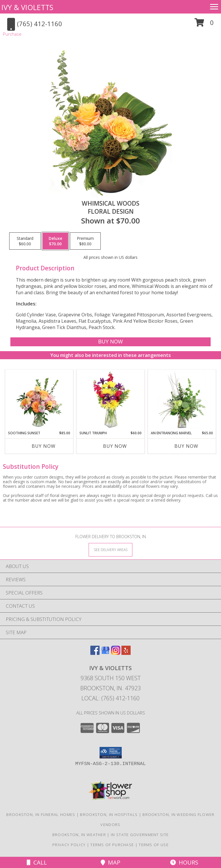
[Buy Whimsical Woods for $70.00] (110, 342)
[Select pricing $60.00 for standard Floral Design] (25, 241)
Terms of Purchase (112, 845)
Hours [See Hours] (184, 862)
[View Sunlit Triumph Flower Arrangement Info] (111, 400)
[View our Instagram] (116, 653)
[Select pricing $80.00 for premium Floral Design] (85, 241)
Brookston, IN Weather (79, 835)
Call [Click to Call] (37, 862)
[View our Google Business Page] (105, 653)
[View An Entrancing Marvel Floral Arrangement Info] (182, 400)
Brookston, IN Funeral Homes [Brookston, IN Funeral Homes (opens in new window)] (41, 815)
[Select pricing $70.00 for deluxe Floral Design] (55, 241)
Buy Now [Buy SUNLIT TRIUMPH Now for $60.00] (115, 446)
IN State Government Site (140, 835)
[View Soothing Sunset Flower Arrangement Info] (39, 400)
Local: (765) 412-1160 (110, 698)
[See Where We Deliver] (110, 549)
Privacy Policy (69, 845)
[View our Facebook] (95, 653)
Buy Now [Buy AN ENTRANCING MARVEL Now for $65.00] (186, 446)
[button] (204, 25)
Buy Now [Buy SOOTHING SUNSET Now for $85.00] (44, 446)
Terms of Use (154, 845)
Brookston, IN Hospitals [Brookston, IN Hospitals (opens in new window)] (109, 815)
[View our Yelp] (126, 653)
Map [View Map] (110, 862)
